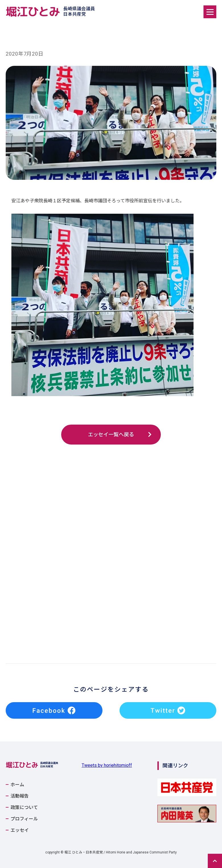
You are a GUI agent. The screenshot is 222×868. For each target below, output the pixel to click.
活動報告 (20, 796)
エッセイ (20, 830)
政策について (24, 808)
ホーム (17, 785)
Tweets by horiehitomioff (107, 765)
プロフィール (24, 819)
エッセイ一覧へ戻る (111, 434)
